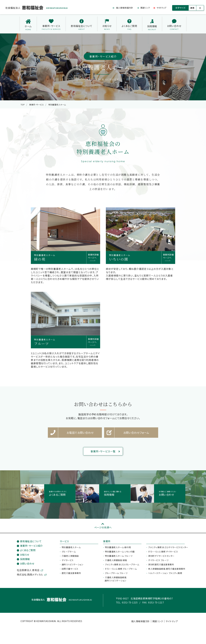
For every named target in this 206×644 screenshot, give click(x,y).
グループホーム (69, 553)
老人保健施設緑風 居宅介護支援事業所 (167, 571)
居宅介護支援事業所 (71, 575)
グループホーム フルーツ (116, 575)
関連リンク (158, 623)
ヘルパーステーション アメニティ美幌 (165, 575)
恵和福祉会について (31, 543)
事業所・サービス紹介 (31, 547)
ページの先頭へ (103, 529)
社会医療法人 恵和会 (28, 572)
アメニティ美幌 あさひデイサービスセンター (168, 549)
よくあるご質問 (28, 552)
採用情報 (25, 561)
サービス (64, 543)
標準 (192, 8)
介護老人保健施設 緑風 (116, 562)
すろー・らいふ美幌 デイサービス (163, 553)
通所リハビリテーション (73, 566)
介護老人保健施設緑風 (115, 581)
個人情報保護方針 (141, 623)
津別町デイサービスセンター (161, 558)
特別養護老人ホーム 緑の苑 (118, 549)
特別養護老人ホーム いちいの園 (120, 553)
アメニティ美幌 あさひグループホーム (122, 566)
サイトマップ (172, 623)
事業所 (107, 543)
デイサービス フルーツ (158, 562)
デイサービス (68, 562)
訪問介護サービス (70, 571)
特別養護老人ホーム (71, 549)
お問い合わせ (27, 565)
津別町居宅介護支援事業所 (161, 566)
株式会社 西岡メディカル (30, 576)
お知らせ (25, 556)
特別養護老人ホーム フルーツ (119, 558)
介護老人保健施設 (70, 558)
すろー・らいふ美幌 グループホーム (121, 571)
